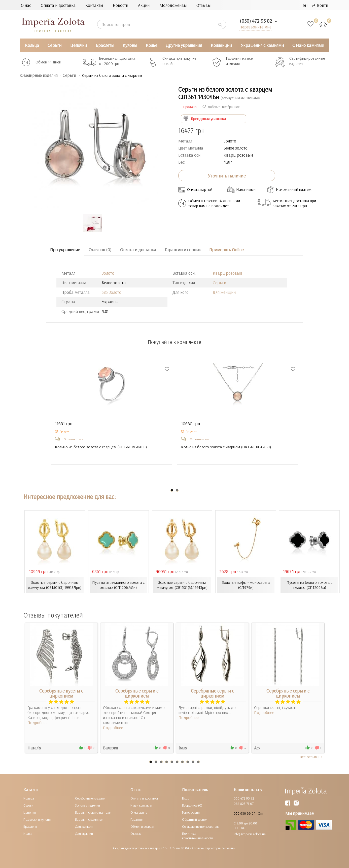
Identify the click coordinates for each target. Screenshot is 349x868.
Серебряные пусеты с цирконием (61, 693)
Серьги (55, 45)
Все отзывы (311, 757)
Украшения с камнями (262, 45)
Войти (320, 5)
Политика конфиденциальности (198, 836)
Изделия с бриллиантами (93, 812)
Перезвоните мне (255, 27)
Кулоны (130, 45)
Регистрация (191, 812)
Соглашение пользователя (201, 826)
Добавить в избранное (221, 107)
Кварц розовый (227, 273)
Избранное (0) (192, 805)
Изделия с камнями (89, 819)
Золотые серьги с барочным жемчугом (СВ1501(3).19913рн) (182, 585)
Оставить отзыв (73, 439)
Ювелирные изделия (39, 75)
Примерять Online (226, 250)
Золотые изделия (88, 805)
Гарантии (137, 819)
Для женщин (224, 292)
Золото (108, 273)
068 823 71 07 (244, 804)
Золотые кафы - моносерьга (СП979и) (246, 585)
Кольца (32, 45)
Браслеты (105, 45)
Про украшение (65, 250)
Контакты (94, 5)
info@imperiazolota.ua (250, 834)
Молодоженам (173, 5)
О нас (26, 5)
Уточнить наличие (227, 176)
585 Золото (112, 292)
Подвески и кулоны (37, 819)
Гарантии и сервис (183, 250)
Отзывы (203, 5)
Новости (120, 5)
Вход (186, 798)
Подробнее (38, 722)
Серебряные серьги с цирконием (137, 693)
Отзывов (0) (100, 250)
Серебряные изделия (90, 798)
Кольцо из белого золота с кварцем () (101, 447)
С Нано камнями (308, 45)
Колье (152, 45)
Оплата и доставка (58, 5)
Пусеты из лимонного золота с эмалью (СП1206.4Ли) (118, 585)
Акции (144, 5)
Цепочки (79, 45)
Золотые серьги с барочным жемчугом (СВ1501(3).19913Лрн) (55, 585)
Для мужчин (84, 834)
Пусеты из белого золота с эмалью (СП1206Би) (309, 585)
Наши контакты (141, 805)
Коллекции (221, 45)
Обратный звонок (195, 819)
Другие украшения (184, 45)
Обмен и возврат (142, 826)
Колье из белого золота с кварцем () (226, 447)
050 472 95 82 (244, 798)
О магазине (139, 812)
